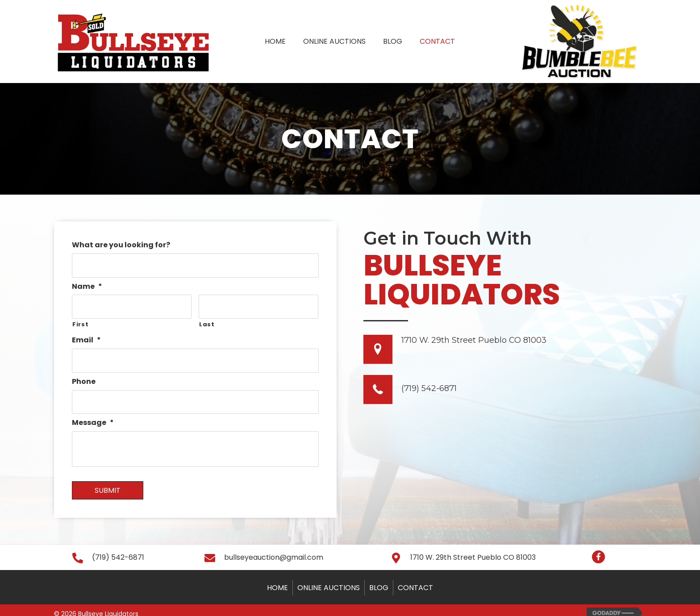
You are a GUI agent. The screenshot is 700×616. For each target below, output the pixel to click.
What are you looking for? (121, 245)
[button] (598, 548)
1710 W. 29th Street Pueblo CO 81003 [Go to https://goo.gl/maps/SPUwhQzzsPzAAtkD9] (473, 548)
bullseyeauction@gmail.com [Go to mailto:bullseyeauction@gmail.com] (274, 548)
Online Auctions (329, 579)
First (80, 320)
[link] (275, 40)
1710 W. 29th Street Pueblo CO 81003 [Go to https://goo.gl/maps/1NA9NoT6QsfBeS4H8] (474, 340)
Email (86, 336)
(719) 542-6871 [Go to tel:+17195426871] (118, 548)
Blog (379, 579)
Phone (84, 375)
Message (93, 414)
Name (87, 285)
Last (207, 320)
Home (277, 579)
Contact (415, 579)
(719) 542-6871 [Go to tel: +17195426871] (429, 388)
